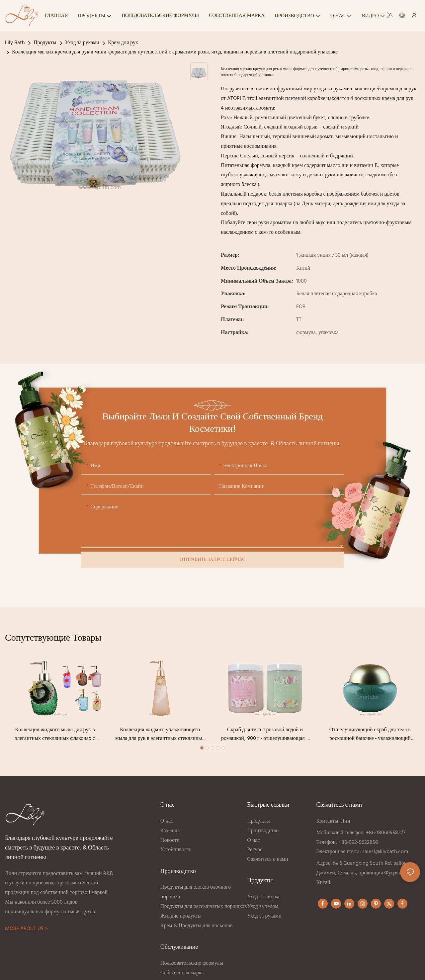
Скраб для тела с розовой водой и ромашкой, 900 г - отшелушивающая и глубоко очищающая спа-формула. (265, 736)
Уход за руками (82, 43)
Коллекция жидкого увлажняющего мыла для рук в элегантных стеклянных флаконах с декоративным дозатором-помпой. (160, 736)
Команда (170, 832)
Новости (170, 841)
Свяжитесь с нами (267, 860)
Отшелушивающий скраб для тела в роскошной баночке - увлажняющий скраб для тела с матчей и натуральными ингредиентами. (370, 736)
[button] (389, 15)
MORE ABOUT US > (26, 930)
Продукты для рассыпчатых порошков (204, 907)
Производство (263, 832)
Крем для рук (123, 43)
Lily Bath (15, 43)
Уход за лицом (263, 898)
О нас (167, 822)
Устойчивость (176, 851)
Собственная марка (183, 974)
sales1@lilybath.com (385, 853)
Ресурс (255, 851)
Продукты (45, 43)
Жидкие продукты (181, 917)
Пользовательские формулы (192, 964)
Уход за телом (263, 907)
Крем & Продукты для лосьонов (197, 927)
